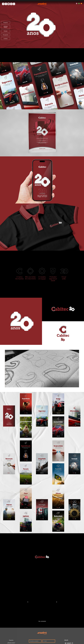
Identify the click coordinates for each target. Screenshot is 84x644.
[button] (28, 602)
